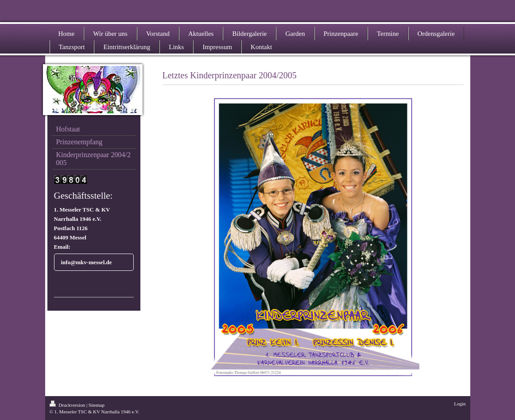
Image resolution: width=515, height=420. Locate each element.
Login (460, 404)
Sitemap (97, 405)
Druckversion (68, 405)
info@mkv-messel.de (87, 262)
